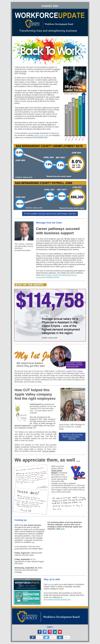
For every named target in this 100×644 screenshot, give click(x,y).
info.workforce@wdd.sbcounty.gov (57, 599)
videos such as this (42, 135)
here (33, 542)
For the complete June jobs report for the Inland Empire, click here (50, 214)
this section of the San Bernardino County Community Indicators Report (56, 276)
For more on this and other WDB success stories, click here (72, 437)
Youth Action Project (57, 472)
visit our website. (49, 451)
